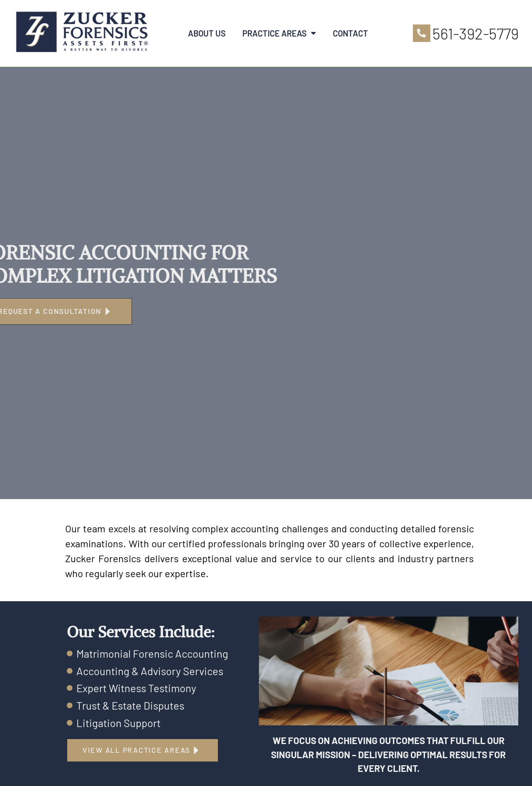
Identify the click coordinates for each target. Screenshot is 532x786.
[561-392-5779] (422, 33)
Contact (350, 33)
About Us (207, 33)
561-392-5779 (476, 33)
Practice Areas (279, 33)
